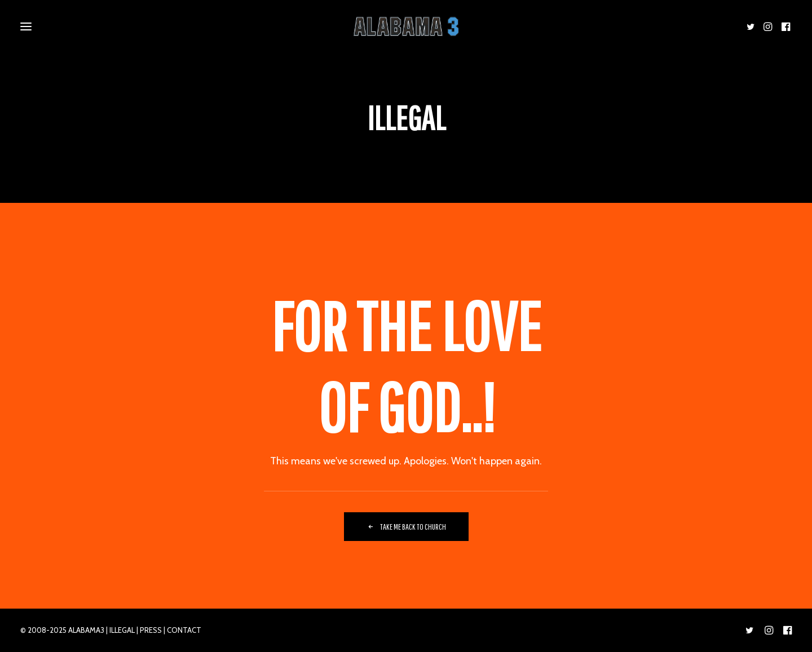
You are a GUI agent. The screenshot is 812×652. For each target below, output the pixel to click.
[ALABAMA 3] (406, 26)
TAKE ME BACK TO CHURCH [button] (406, 527)
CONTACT (184, 630)
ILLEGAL (122, 630)
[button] (753, 26)
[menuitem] (753, 26)
